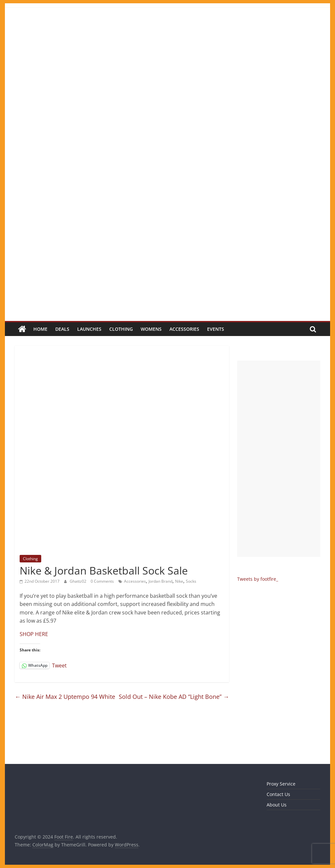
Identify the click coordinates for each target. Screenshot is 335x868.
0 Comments (102, 581)
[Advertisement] (279, 459)
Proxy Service (281, 784)
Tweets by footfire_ (258, 579)
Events (216, 329)
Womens (151, 329)
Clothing (121, 329)
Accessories (184, 329)
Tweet (59, 665)
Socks (191, 581)
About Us (277, 805)
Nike (179, 581)
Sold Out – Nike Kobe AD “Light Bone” (174, 697)
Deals (62, 329)
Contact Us (278, 794)
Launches (89, 329)
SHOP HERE (34, 634)
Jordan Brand (160, 581)
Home (40, 329)
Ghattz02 (79, 581)
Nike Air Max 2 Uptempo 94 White (65, 697)
